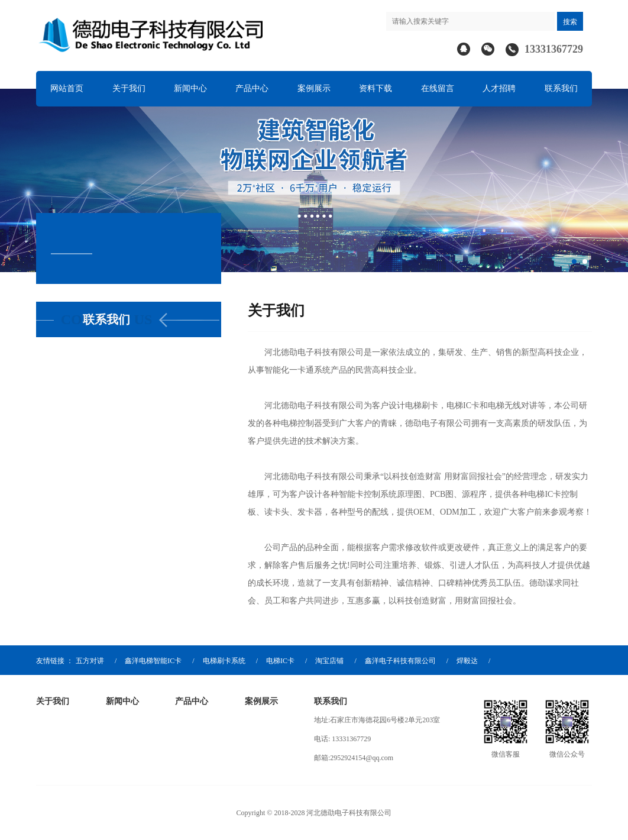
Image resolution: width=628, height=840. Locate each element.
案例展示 (314, 88)
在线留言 (438, 88)
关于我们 (129, 88)
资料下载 (375, 88)
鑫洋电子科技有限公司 (400, 661)
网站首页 (67, 88)
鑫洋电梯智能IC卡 (153, 661)
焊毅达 (467, 661)
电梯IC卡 (280, 661)
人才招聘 (499, 88)
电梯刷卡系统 (224, 661)
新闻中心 (190, 88)
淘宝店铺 (329, 661)
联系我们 (561, 88)
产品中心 (252, 88)
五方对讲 (90, 661)
